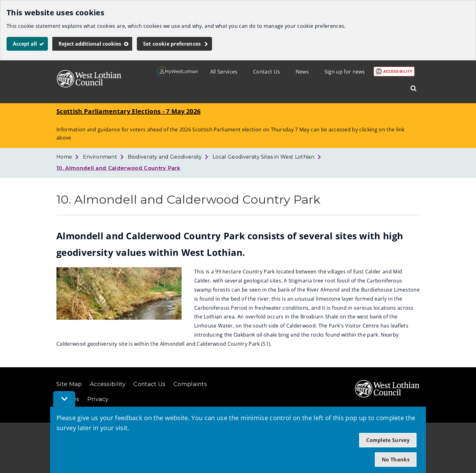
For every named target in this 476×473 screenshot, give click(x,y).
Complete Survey (388, 440)
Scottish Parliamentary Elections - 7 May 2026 (128, 111)
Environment (100, 157)
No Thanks (396, 460)
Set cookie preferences (172, 44)
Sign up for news (345, 72)
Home (64, 157)
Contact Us (266, 72)
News (302, 72)
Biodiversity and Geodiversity (165, 157)
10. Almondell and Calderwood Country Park (118, 168)
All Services (224, 72)
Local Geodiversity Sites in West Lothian (264, 157)
